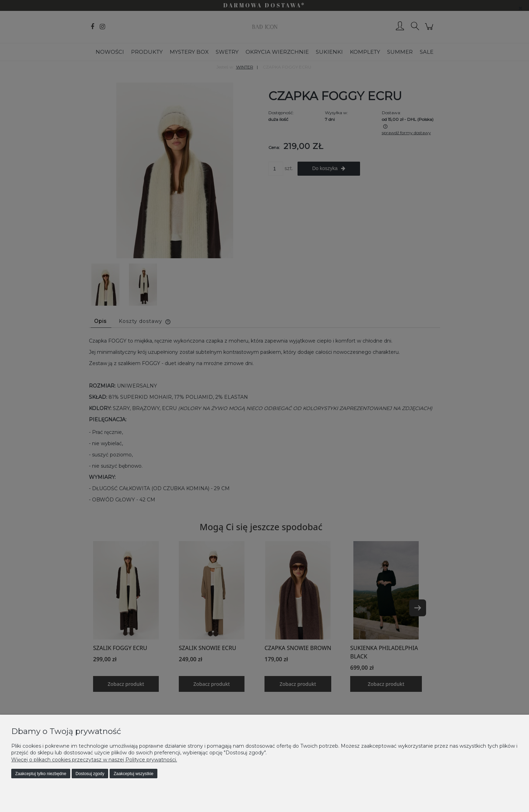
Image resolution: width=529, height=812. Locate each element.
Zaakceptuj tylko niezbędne (41, 774)
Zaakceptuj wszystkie (133, 774)
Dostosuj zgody (90, 774)
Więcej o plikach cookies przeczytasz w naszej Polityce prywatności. (94, 760)
